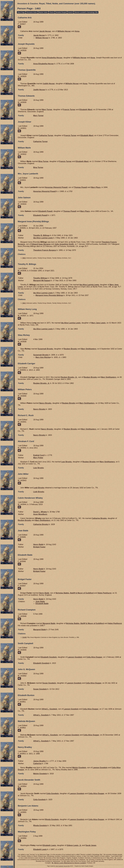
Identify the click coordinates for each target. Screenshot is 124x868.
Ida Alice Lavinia (43, 238)
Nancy (45, 403)
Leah (39, 488)
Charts (52, 12)
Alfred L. (49, 709)
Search (70, 12)
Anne (40, 514)
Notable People (61, 12)
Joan (40, 602)
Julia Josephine (64, 244)
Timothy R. (41, 235)
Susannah (45, 349)
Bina (43, 161)
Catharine (46, 135)
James (40, 761)
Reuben (70, 349)
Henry (38, 544)
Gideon (74, 845)
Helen (105, 593)
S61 (24, 258)
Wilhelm (64, 31)
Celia (53, 794)
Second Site (67, 866)
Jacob (45, 31)
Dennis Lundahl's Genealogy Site (86, 12)
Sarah (91, 845)
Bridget (39, 547)
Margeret (49, 623)
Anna (77, 31)
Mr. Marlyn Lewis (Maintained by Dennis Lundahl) (69, 863)
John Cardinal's (59, 866)
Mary (47, 110)
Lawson (75, 657)
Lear (66, 462)
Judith (49, 84)
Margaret (42, 281)
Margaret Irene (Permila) (49, 295)
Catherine (37, 764)
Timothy (40, 278)
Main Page (21, 12)
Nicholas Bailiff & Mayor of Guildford (75, 593)
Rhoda (52, 819)
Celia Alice (94, 657)
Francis (69, 110)
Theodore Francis (45, 250)
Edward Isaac (41, 244)
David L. (40, 512)
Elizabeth (86, 110)
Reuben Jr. (69, 377)
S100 (24, 637)
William (42, 38)
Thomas (80, 187)
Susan (49, 683)
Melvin (79, 768)
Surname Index (32, 12)
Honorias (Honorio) (56, 187)
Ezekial (39, 455)
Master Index (43, 12)
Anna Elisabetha (52, 58)
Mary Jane (98, 323)
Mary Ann (43, 357)
